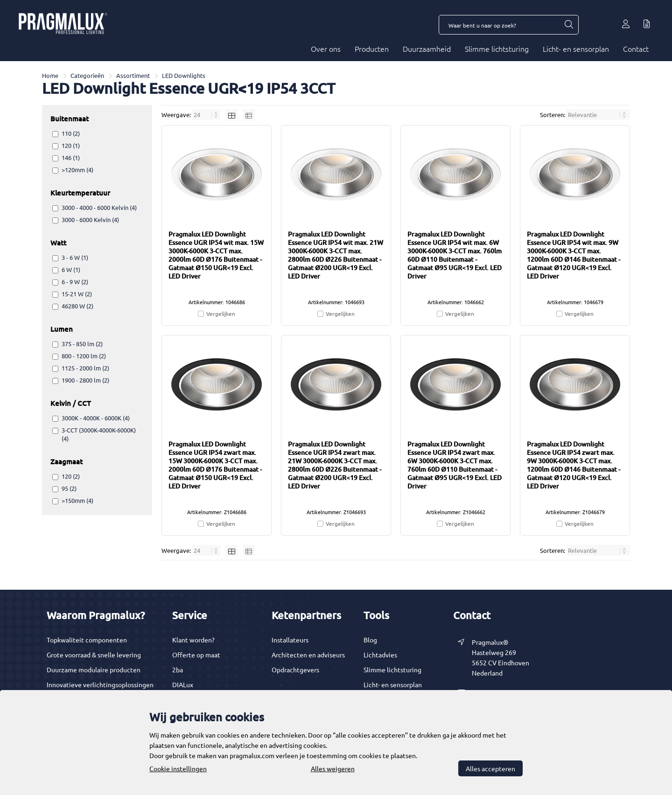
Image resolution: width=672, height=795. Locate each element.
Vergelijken (221, 314)
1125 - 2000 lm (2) (85, 368)
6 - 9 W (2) (75, 282)
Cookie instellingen (178, 768)
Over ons (326, 49)
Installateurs (290, 640)
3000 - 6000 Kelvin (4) (90, 220)
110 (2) (71, 133)
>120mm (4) (77, 170)
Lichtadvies (380, 655)
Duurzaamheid (427, 49)
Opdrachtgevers (295, 669)
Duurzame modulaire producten (94, 669)
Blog (370, 640)
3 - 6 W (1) (75, 257)
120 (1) (71, 145)
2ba (178, 669)
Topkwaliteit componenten (87, 640)
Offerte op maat (196, 655)
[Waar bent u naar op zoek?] (568, 25)
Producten (372, 49)
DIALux (183, 684)
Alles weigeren (333, 768)
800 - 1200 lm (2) (84, 356)
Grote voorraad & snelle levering (94, 655)
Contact (636, 49)
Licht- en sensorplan (576, 49)
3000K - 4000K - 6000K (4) (96, 418)
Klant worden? (193, 640)
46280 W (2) (77, 306)
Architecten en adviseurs (308, 655)
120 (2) (71, 476)
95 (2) (69, 488)
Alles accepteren (490, 768)
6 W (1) (71, 269)
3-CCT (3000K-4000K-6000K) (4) (99, 434)
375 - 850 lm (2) (82, 344)
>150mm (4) (77, 500)
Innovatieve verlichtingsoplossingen (100, 684)
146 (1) (71, 157)
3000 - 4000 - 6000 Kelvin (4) (99, 207)
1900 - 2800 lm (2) (85, 380)
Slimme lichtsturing (497, 49)
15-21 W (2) (77, 294)
